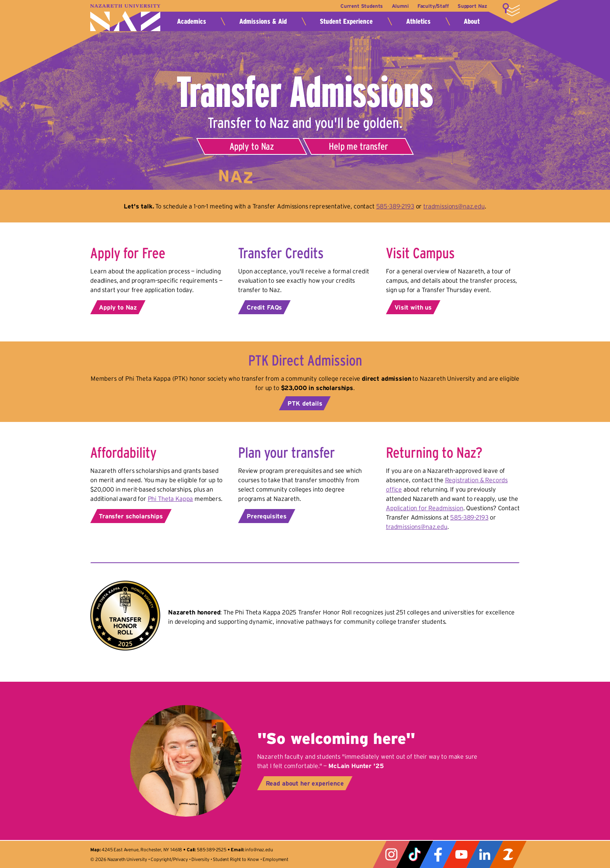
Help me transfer (358, 146)
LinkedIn (485, 854)
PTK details (305, 403)
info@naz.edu (259, 850)
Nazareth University (125, 18)
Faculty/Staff (430, 6)
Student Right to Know (236, 859)
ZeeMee (508, 854)
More (511, 10)
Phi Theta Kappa (171, 499)
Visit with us (413, 307)
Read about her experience (305, 783)
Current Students (353, 6)
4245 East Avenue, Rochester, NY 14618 (142, 850)
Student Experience (346, 21)
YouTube (461, 854)
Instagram (391, 854)
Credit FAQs (264, 307)
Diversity (200, 859)
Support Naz (472, 6)
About (472, 21)
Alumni (394, 6)
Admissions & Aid (263, 21)
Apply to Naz (252, 146)
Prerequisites (267, 516)
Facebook (438, 854)
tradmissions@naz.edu (454, 206)
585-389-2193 (395, 206)
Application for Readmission (425, 508)
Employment (275, 859)
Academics (192, 21)
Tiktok (415, 854)
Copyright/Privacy (169, 859)
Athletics (418, 21)
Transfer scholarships (131, 516)
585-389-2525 (212, 850)
